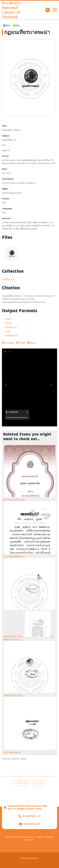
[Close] (27, 412)
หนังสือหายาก (8, 279)
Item (6, 25)
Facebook (8, 343)
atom (9, 319)
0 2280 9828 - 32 (32, 816)
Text (16, 25)
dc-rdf (9, 323)
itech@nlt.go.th (32, 824)
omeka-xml (12, 335)
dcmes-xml (11, 327)
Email (32, 343)
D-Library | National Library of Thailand (12, 10)
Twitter (21, 343)
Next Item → (39, 783)
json (8, 331)
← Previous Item (22, 783)
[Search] (48, 10)
